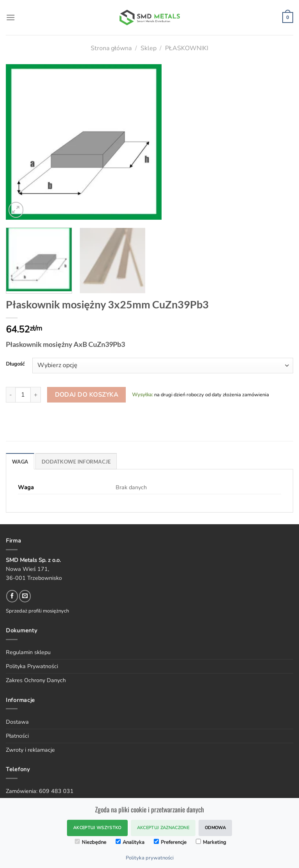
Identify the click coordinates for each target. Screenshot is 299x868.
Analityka (130, 842)
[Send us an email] (25, 596)
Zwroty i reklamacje (30, 750)
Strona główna (111, 48)
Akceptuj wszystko (97, 828)
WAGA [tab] (20, 462)
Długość (15, 364)
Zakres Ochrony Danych (36, 680)
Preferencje (170, 842)
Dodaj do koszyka (86, 395)
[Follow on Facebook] (12, 596)
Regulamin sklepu (28, 652)
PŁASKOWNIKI (187, 48)
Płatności (17, 736)
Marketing (211, 842)
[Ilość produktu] (23, 395)
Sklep (149, 48)
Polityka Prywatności (32, 666)
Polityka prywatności (150, 858)
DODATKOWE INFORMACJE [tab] (76, 462)
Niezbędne (91, 842)
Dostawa (17, 722)
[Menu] (11, 17)
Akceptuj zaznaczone (163, 828)
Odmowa (215, 828)
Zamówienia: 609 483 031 (40, 791)
